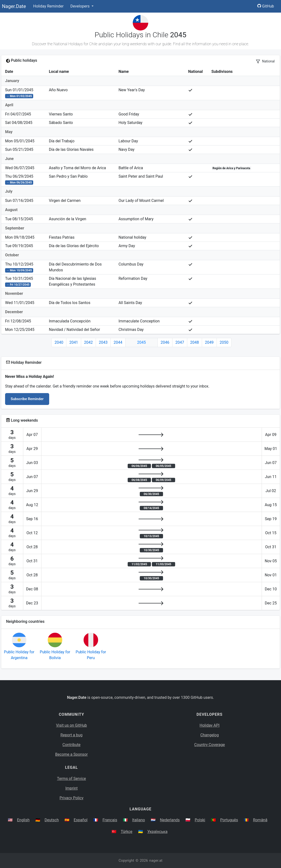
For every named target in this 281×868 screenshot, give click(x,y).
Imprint (72, 788)
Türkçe (126, 832)
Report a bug (72, 735)
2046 (165, 342)
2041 (74, 342)
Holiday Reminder (48, 6)
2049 (209, 342)
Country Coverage (210, 745)
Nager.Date (14, 6)
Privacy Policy (72, 798)
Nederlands (170, 820)
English (23, 820)
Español (81, 820)
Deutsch (52, 820)
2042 (88, 342)
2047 (180, 342)
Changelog (210, 735)
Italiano (139, 820)
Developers (80, 6)
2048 (195, 342)
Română (260, 820)
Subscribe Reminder (27, 399)
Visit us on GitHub (71, 725)
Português (229, 820)
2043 (103, 342)
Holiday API (210, 725)
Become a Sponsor (71, 754)
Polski (200, 820)
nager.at (156, 860)
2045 (141, 342)
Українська (157, 832)
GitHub (266, 6)
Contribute (71, 745)
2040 (59, 342)
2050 (224, 342)
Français (110, 820)
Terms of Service (71, 779)
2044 (118, 342)
